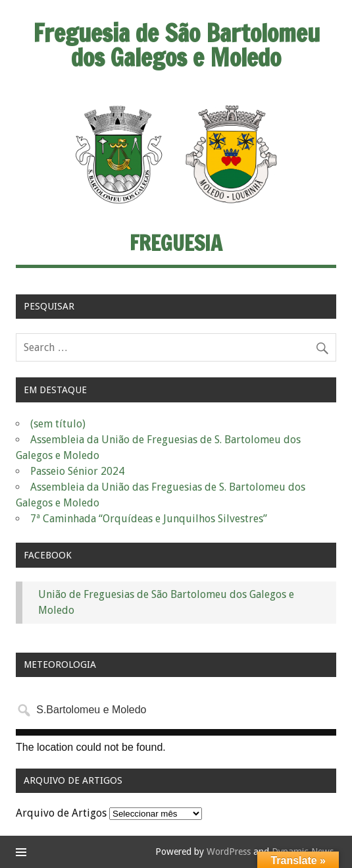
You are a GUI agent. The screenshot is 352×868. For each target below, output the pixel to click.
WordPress (229, 852)
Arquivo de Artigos (61, 813)
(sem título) (58, 424)
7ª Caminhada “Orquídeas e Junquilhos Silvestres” (149, 519)
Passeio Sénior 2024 (77, 471)
